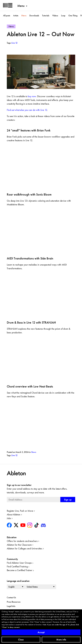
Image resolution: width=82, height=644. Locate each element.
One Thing (73, 16)
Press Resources (14, 602)
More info (61, 640)
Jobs (9, 518)
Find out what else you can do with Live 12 (27, 110)
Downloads (34, 16)
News (24, 16)
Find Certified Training (17, 566)
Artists (16, 16)
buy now (32, 96)
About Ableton (14, 515)
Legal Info (11, 606)
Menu (21, 6)
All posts (7, 16)
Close (21, 640)
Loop (63, 16)
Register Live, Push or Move (20, 511)
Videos (55, 16)
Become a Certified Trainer (20, 570)
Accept (41, 632)
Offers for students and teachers (22, 541)
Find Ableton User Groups (19, 563)
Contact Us (11, 597)
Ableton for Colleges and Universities (25, 548)
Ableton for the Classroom (19, 545)
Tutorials (46, 16)
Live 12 (14, 455)
